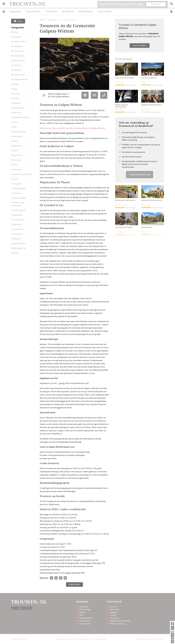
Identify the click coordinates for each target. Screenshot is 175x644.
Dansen (14, 89)
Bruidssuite (16, 65)
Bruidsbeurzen (86, 11)
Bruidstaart (16, 70)
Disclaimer (114, 618)
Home (42, 20)
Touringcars (16, 184)
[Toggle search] (171, 4)
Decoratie (15, 94)
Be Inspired (68, 11)
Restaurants (16, 169)
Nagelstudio (17, 146)
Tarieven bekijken (140, 45)
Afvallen (15, 32)
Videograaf (16, 239)
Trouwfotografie (18, 210)
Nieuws (83, 612)
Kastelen (15, 141)
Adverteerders (105, 11)
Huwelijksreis (17, 136)
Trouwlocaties (33, 11)
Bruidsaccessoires (19, 41)
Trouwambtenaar (19, 188)
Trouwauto (16, 193)
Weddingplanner (19, 248)
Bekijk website (74, 584)
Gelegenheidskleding (20, 117)
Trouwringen (17, 234)
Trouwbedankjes (19, 198)
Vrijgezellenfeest (18, 243)
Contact (113, 615)
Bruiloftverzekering (20, 79)
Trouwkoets (16, 224)
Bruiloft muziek (18, 75)
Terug (18, 21)
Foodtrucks (16, 113)
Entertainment (17, 108)
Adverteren (115, 609)
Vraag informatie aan (140, 175)
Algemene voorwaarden (120, 621)
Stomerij (15, 179)
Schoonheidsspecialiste (21, 174)
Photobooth (16, 160)
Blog (81, 615)
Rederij (14, 165)
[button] (4, 4)
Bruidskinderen (18, 56)
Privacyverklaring (117, 624)
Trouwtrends (85, 624)
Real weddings (86, 618)
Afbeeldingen (85, 609)
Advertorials (85, 621)
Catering (15, 84)
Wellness (15, 253)
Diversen (15, 98)
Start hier (156, 4)
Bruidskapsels (17, 51)
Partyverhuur (17, 155)
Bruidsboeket (17, 46)
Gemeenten (51, 11)
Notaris (14, 150)
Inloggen (114, 612)
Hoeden (15, 122)
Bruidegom (16, 37)
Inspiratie (83, 607)
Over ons (114, 607)
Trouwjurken (17, 215)
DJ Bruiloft (16, 103)
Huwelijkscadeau (19, 132)
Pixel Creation (158, 639)
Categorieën (15, 11)
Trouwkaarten (17, 220)
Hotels (14, 127)
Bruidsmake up (18, 60)
